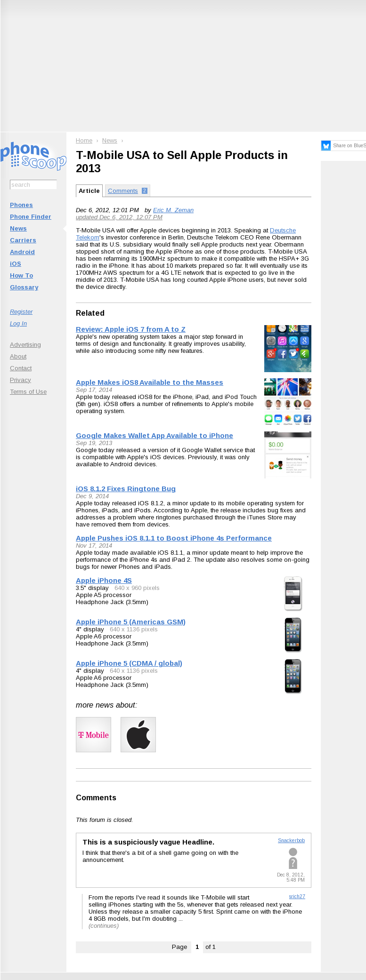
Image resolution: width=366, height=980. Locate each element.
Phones (21, 205)
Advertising (25, 345)
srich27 (297, 896)
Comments (96, 798)
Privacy (20, 380)
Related (90, 313)
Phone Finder (31, 217)
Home (84, 140)
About (18, 356)
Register (21, 312)
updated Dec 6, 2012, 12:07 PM (119, 217)
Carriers (23, 240)
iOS (16, 264)
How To (21, 275)
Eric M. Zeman (173, 210)
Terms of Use (28, 392)
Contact (21, 368)
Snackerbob (291, 841)
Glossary (24, 287)
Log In (18, 323)
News (18, 228)
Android (22, 252)
